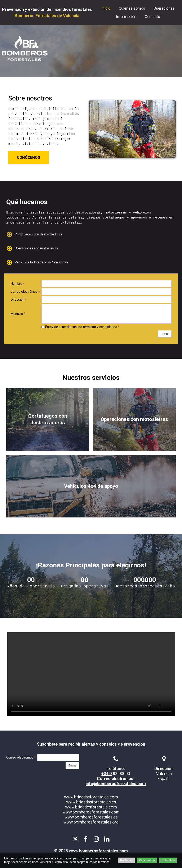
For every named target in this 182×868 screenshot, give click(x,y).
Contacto (152, 17)
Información (126, 17)
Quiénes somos (132, 8)
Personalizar (147, 860)
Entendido (168, 860)
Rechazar (126, 860)
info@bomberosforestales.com (116, 784)
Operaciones (164, 8)
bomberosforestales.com (103, 851)
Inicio (106, 8)
